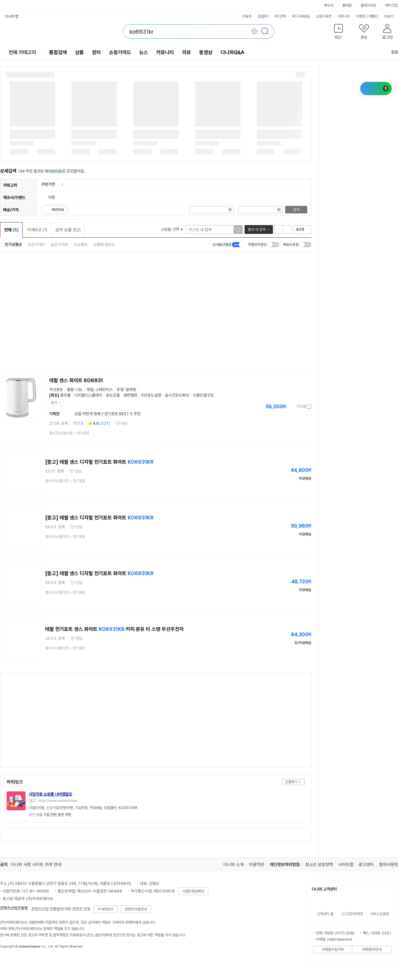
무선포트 (56, 390)
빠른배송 (58, 210)
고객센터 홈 (325, 914)
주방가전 (48, 184)
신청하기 (291, 782)
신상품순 (81, 244)
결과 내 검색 (257, 229)
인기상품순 (13, 244)
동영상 (206, 52)
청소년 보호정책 (319, 864)
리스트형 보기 (279, 229)
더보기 (391, 16)
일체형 (131, 390)
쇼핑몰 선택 (172, 229)
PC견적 (280, 16)
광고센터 (366, 864)
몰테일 (347, 5)
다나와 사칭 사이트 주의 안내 (36, 864)
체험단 (373, 16)
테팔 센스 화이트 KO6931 (76, 380)
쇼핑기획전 (324, 16)
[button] (338, 33)
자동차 (247, 16)
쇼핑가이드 (120, 52)
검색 (296, 210)
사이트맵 (346, 864)
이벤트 (361, 16)
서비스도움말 (379, 914)
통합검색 (58, 52)
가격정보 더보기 (289, 407)
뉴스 (144, 52)
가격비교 (37, 230)
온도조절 (113, 395)
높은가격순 (59, 244)
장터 (96, 52)
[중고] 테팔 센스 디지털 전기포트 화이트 (99, 462)
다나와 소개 (234, 864)
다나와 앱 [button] (12, 16)
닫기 (54, 403)
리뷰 (187, 52)
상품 (79, 52)
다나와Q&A (232, 52)
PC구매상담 (301, 16)
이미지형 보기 (287, 229)
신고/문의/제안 (352, 914)
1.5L (79, 390)
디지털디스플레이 (88, 395)
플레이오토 (368, 5)
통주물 (65, 395)
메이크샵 (391, 5)
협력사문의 (389, 864)
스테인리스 (104, 390)
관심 (124, 423)
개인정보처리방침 (285, 864)
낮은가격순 (36, 244)
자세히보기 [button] (106, 909)
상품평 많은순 (104, 244)
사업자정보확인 (193, 891)
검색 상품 (68, 230)
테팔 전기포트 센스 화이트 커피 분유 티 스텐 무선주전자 (114, 629)
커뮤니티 (344, 16)
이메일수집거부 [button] (333, 949)
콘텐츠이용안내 (136, 909)
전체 (11, 230)
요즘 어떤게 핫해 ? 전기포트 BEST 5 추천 (107, 414)
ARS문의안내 (372, 949)
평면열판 (130, 395)
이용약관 (257, 864)
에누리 (329, 5)
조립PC (263, 16)
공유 (391, 52)
